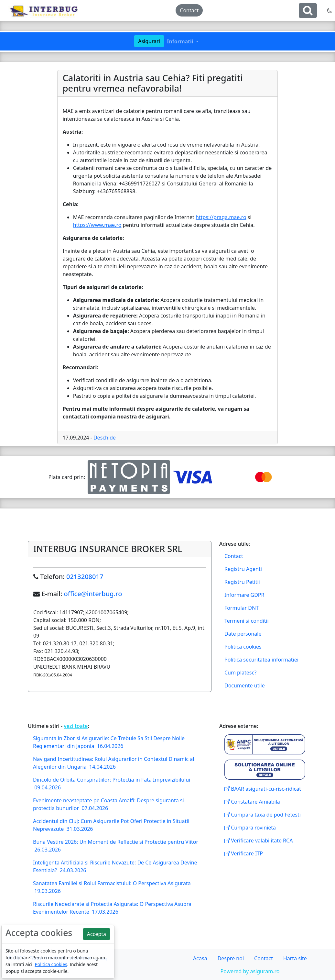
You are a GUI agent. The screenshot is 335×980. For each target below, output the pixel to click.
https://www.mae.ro (97, 225)
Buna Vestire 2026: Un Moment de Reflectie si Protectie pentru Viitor (116, 846)
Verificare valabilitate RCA (259, 841)
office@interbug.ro (93, 594)
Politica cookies (243, 647)
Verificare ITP (244, 853)
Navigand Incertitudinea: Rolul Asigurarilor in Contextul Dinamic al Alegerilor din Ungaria (113, 763)
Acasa (200, 958)
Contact (189, 10)
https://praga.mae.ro (221, 217)
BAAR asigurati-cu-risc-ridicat (263, 789)
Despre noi (231, 958)
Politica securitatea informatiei (261, 660)
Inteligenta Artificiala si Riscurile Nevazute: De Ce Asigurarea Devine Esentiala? (115, 866)
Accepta (97, 934)
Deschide (105, 438)
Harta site (295, 958)
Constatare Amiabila (252, 802)
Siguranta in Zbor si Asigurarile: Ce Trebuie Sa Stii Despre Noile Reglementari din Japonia (109, 742)
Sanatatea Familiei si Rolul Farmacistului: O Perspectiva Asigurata (112, 887)
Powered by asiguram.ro (250, 971)
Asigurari (149, 41)
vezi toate (76, 726)
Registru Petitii (242, 582)
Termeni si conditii (247, 621)
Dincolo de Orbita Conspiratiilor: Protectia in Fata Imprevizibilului (112, 784)
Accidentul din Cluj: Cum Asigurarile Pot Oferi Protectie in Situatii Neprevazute (111, 825)
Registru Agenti (243, 569)
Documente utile (245, 685)
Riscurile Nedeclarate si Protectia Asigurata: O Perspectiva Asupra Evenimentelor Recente (112, 908)
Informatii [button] (181, 41)
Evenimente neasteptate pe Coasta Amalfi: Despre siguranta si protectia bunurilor (108, 804)
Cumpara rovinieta (250, 828)
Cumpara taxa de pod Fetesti (263, 815)
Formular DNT (242, 608)
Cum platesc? (240, 673)
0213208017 (85, 577)
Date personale (243, 634)
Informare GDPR (244, 595)
